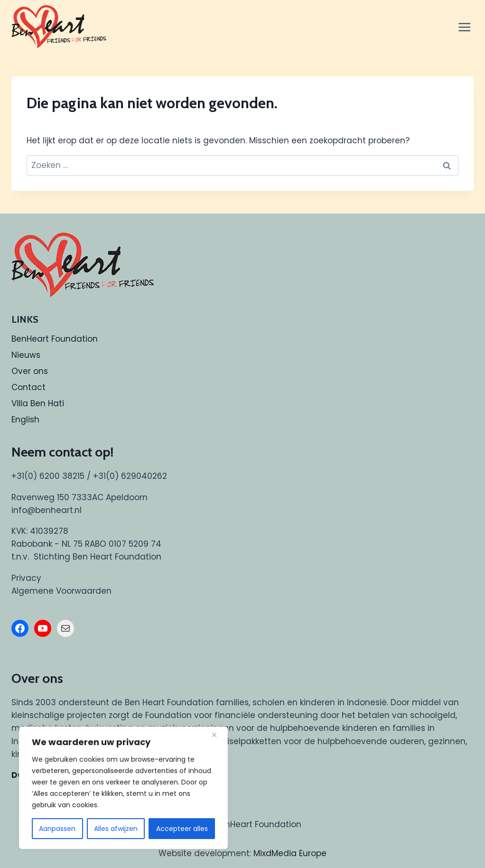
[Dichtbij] (218, 735)
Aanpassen (57, 829)
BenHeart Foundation (55, 339)
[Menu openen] (465, 27)
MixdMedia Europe (290, 853)
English (25, 420)
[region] (123, 788)
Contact (28, 387)
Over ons (30, 371)
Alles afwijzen (116, 829)
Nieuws (26, 355)
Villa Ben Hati (38, 403)
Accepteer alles (182, 829)
